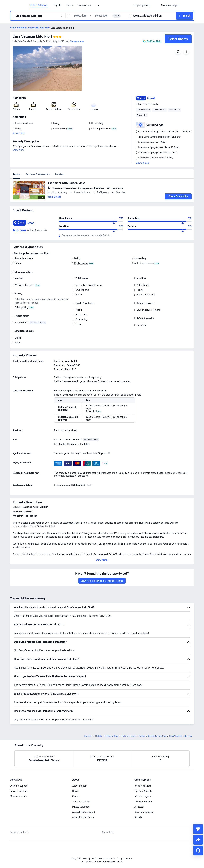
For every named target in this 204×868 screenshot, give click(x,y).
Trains (69, 5)
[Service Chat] (198, 851)
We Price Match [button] (154, 41)
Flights (57, 5)
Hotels (98, 736)
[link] (142, 5)
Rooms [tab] (17, 174)
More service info (18, 796)
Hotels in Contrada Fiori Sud (152, 736)
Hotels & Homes (39, 5)
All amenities (19, 133)
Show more (18, 150)
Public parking (81, 263)
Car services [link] (84, 5)
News (75, 791)
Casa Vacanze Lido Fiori (32, 36)
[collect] (198, 829)
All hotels (139, 807)
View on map (142, 163)
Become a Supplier (144, 812)
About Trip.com (80, 786)
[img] (47, 69)
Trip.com (88, 736)
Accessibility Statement (84, 812)
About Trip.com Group (83, 817)
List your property (143, 802)
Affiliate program (143, 796)
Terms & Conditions (82, 802)
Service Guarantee (19, 791)
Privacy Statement (81, 807)
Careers (76, 796)
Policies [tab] (59, 174)
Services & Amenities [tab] (38, 174)
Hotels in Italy (112, 736)
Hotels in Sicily (129, 736)
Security (138, 817)
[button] (97, 5)
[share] (198, 840)
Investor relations (143, 786)
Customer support (19, 786)
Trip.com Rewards (143, 791)
